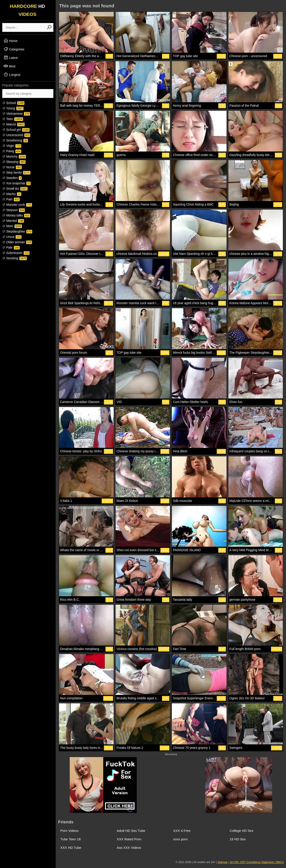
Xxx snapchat (16, 183)
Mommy (14, 156)
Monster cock (17, 205)
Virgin (12, 146)
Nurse (12, 167)
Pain (11, 199)
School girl (16, 130)
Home (10, 41)
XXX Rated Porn (129, 839)
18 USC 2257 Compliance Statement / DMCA (257, 862)
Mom (12, 226)
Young (13, 108)
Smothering (15, 140)
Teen (13, 119)
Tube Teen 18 (70, 839)
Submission (16, 253)
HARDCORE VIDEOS (27, 10)
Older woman (17, 242)
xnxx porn (180, 839)
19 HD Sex (238, 839)
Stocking (15, 258)
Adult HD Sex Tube (131, 831)
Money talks (16, 215)
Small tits (15, 189)
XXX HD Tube (71, 848)
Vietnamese (16, 114)
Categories (14, 49)
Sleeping (14, 162)
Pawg (12, 151)
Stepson (14, 210)
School (13, 103)
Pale (11, 247)
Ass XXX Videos (129, 848)
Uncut (12, 237)
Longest (12, 75)
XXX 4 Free (182, 831)
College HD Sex (242, 831)
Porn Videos (69, 831)
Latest (11, 58)
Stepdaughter (17, 231)
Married (13, 221)
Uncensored (16, 135)
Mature (13, 124)
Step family (16, 172)
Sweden (12, 178)
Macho (12, 194)
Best (9, 66)
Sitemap (223, 862)
